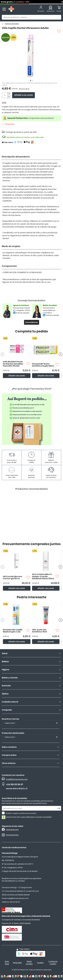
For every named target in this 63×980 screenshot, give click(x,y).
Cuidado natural (10, 702)
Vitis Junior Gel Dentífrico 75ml (40, 631)
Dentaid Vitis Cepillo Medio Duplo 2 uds (13, 631)
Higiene (6, 670)
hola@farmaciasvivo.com (17, 779)
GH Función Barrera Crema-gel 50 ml (13, 578)
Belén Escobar (50, 305)
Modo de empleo (11, 246)
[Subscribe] (59, 808)
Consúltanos (32, 322)
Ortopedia (7, 710)
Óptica (5, 694)
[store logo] (11, 9)
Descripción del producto (16, 157)
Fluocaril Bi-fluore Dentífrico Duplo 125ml (43, 365)
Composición (9, 266)
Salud (5, 653)
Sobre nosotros (9, 747)
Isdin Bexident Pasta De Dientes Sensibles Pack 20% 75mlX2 (13, 364)
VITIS (4, 103)
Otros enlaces (9, 763)
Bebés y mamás (10, 678)
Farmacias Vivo (12, 830)
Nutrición (6, 686)
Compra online (9, 755)
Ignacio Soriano (21, 305)
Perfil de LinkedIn (22, 313)
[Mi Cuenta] (41, 9)
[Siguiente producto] (60, 354)
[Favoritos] (50, 9)
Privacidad (17, 963)
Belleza (5, 662)
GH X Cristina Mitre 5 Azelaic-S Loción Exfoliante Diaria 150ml (43, 576)
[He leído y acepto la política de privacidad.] (3, 813)
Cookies (40, 963)
